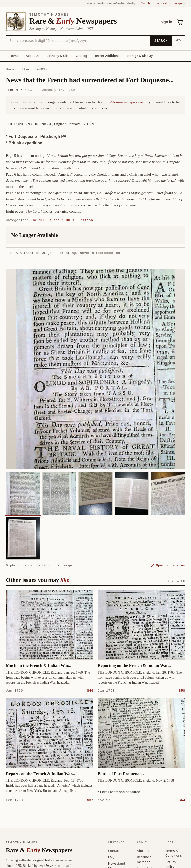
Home (14, 56)
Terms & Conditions (174, 853)
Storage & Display (140, 56)
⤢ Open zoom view (168, 565)
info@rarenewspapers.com (125, 102)
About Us (33, 56)
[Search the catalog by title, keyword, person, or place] (78, 41)
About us (144, 850)
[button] (95, 369)
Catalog (81, 56)
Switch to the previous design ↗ (163, 3)
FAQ (111, 857)
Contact (114, 850)
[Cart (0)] (180, 22)
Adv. (178, 40)
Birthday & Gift (57, 56)
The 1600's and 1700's (53, 220)
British (86, 220)
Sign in (167, 22)
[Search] (161, 41)
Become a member (144, 859)
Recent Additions (107, 56)
